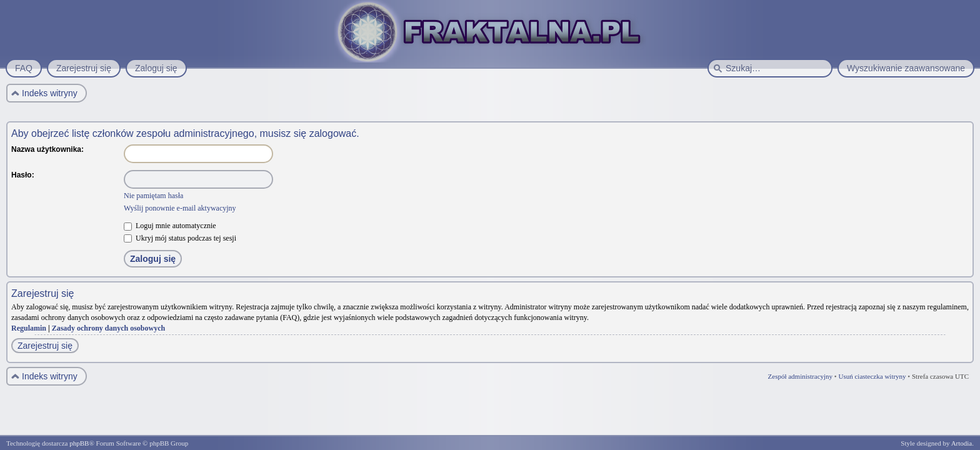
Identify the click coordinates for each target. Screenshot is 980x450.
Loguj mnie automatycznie (170, 226)
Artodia (962, 443)
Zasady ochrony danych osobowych (109, 328)
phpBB (79, 443)
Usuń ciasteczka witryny (872, 376)
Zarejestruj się (45, 346)
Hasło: (23, 175)
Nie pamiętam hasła (153, 196)
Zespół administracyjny (801, 376)
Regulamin (29, 328)
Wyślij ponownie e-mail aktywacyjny (180, 208)
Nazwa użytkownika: (47, 149)
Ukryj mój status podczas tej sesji (180, 238)
